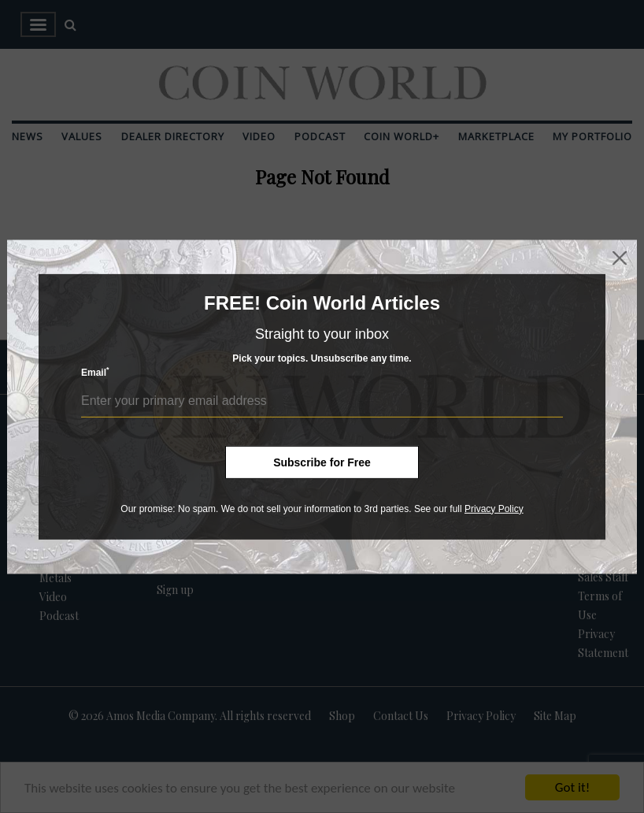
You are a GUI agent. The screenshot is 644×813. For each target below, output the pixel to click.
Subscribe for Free (322, 462)
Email (95, 372)
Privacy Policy (494, 508)
